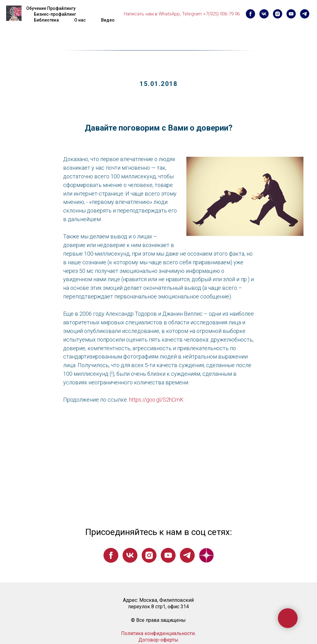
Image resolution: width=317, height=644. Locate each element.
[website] (206, 555)
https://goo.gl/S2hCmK (156, 400)
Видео (108, 20)
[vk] (264, 14)
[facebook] (250, 14)
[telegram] (305, 14)
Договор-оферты (158, 640)
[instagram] (278, 14)
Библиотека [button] (46, 20)
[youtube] (291, 14)
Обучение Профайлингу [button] (51, 8)
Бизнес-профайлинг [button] (55, 14)
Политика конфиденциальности (158, 633)
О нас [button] (80, 20)
